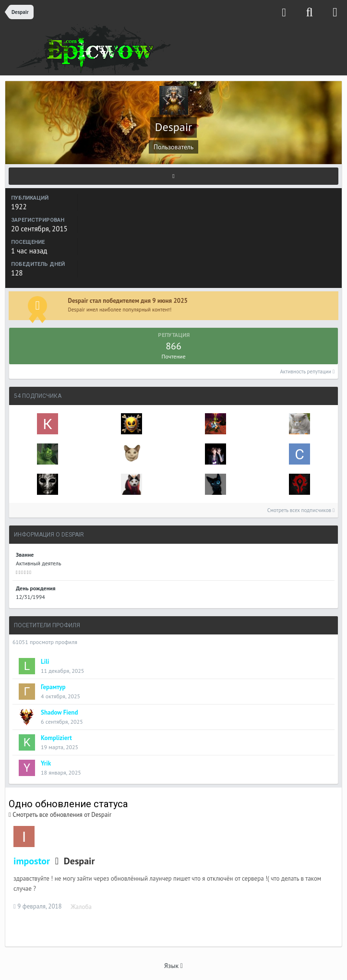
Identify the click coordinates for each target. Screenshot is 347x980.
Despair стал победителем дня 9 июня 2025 (128, 301)
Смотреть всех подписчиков (301, 510)
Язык (173, 966)
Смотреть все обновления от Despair (60, 815)
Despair (79, 861)
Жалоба (81, 907)
